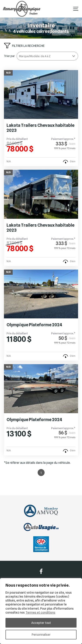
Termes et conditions (40, 612)
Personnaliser (41, 635)
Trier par (9, 56)
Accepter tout (41, 623)
